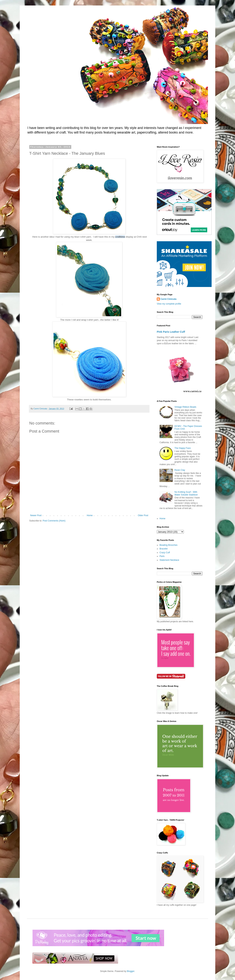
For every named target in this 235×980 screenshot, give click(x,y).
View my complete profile (169, 304)
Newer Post (36, 515)
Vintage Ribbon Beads (185, 407)
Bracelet (164, 549)
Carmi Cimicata (168, 299)
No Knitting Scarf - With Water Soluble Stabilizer (186, 493)
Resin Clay (180, 470)
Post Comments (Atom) (54, 521)
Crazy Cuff (165, 553)
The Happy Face (183, 448)
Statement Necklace (169, 560)
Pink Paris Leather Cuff (171, 332)
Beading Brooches (168, 545)
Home (90, 515)
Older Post (143, 515)
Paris (162, 556)
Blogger (131, 971)
